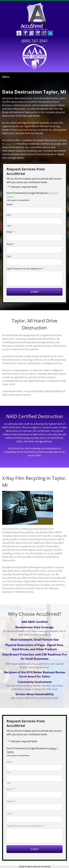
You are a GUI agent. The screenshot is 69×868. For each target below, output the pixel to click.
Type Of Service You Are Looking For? (26, 269)
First (9, 215)
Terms (10, 196)
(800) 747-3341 (35, 41)
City (10, 256)
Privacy (52, 193)
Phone (11, 244)
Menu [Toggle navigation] (6, 77)
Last (9, 226)
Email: (11, 232)
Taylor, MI (10, 144)
